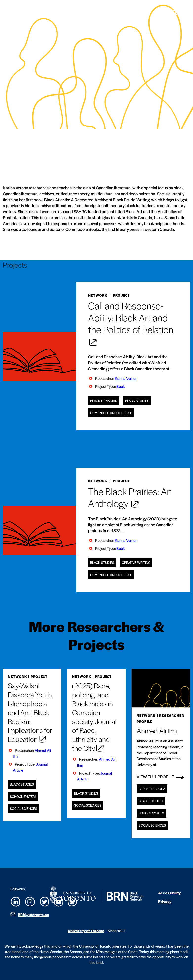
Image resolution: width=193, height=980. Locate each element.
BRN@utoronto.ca (33, 915)
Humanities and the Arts (111, 413)
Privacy (165, 901)
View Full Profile (161, 777)
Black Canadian (104, 401)
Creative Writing (136, 563)
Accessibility (169, 893)
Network (98, 295)
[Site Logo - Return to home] (42, 13)
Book (120, 386)
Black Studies (137, 401)
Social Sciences (23, 809)
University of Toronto (86, 931)
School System (23, 796)
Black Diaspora (152, 789)
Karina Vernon (126, 378)
